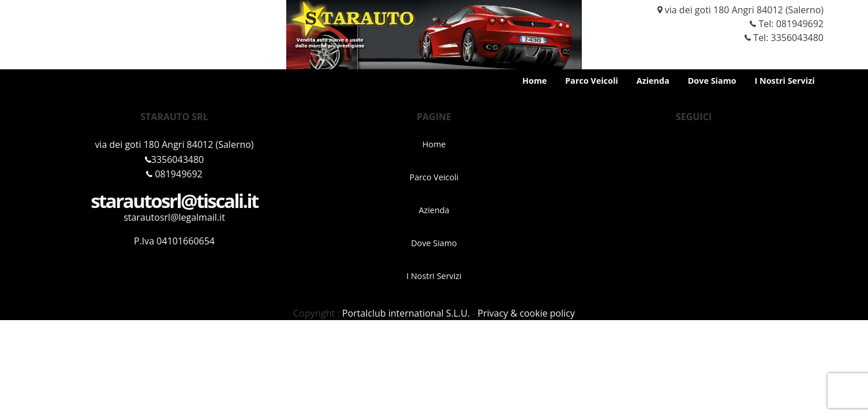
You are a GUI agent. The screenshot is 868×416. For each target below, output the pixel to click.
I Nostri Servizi (784, 81)
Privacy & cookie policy (526, 313)
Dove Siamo (712, 81)
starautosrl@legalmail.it (174, 217)
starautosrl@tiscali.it (174, 201)
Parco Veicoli (592, 81)
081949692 (800, 24)
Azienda (653, 81)
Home (535, 81)
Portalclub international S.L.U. (406, 313)
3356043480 (174, 159)
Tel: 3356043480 (779, 38)
